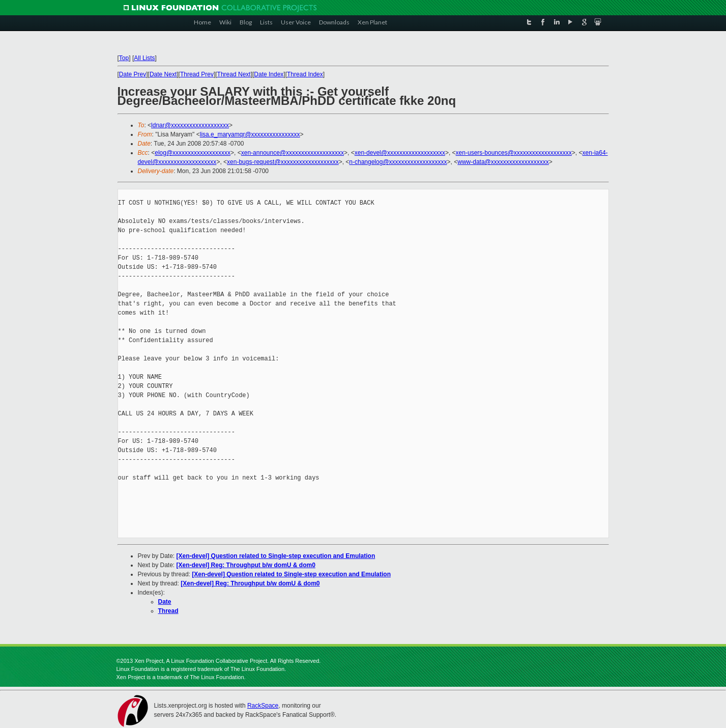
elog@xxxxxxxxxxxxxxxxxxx (193, 153)
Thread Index (305, 74)
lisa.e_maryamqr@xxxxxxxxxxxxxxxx (250, 134)
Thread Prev (197, 74)
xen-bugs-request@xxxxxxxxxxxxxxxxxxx (283, 162)
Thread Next (234, 74)
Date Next (163, 74)
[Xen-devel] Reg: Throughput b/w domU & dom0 (246, 565)
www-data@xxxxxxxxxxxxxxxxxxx (503, 162)
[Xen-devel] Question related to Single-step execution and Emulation (276, 556)
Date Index (269, 74)
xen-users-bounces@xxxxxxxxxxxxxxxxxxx (514, 153)
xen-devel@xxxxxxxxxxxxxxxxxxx (400, 153)
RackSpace (263, 706)
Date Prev (133, 74)
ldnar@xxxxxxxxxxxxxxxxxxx (190, 125)
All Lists (144, 58)
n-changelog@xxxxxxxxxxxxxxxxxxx (398, 162)
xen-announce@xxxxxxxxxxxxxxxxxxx (293, 153)
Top (124, 58)
